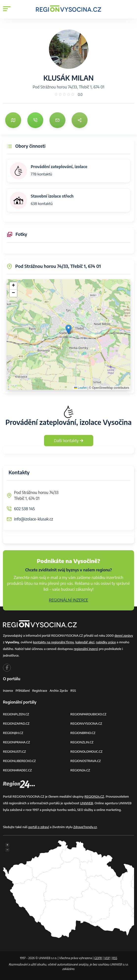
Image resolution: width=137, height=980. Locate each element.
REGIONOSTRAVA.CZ (86, 761)
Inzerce (8, 691)
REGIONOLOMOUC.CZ (86, 751)
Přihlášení (23, 691)
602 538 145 (24, 509)
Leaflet (80, 388)
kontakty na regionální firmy (53, 642)
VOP (107, 958)
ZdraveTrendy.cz (85, 827)
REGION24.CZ (80, 770)
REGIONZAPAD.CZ (16, 723)
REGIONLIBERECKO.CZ (19, 761)
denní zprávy (124, 635)
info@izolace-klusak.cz (34, 519)
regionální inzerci (86, 649)
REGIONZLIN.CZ (82, 742)
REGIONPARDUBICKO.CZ (88, 714)
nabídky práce (106, 642)
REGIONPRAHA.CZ (16, 742)
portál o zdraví (39, 827)
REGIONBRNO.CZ (83, 733)
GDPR (98, 958)
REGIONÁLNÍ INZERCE (69, 600)
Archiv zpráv (59, 691)
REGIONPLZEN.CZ (16, 714)
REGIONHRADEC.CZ (17, 770)
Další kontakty (68, 441)
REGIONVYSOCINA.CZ (86, 723)
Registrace (40, 691)
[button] (68, 329)
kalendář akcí (85, 642)
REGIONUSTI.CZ (14, 751)
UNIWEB (87, 803)
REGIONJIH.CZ (13, 733)
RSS (73, 691)
